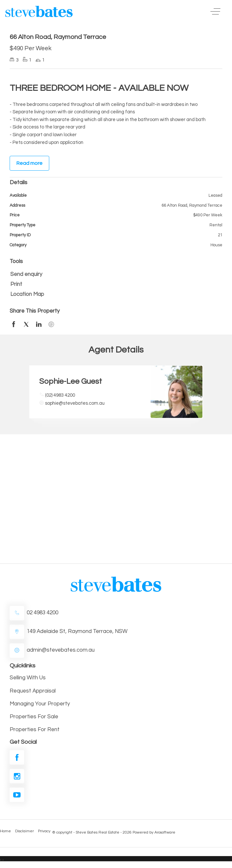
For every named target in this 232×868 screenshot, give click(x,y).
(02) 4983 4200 (60, 395)
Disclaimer (24, 831)
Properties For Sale (34, 717)
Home (5, 831)
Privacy (44, 831)
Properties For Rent (35, 730)
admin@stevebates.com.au (61, 650)
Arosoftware (165, 832)
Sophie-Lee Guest (71, 381)
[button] (114, 284)
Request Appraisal (33, 691)
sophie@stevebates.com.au (75, 403)
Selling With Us (28, 678)
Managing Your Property (40, 704)
